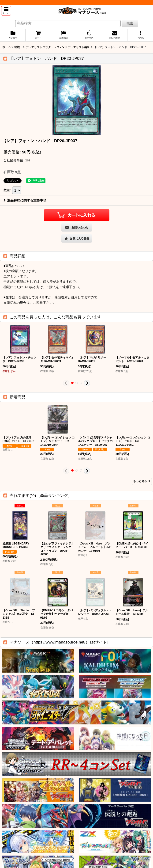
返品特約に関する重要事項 (25, 200)
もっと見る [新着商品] (142, 481)
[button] (6, 11)
